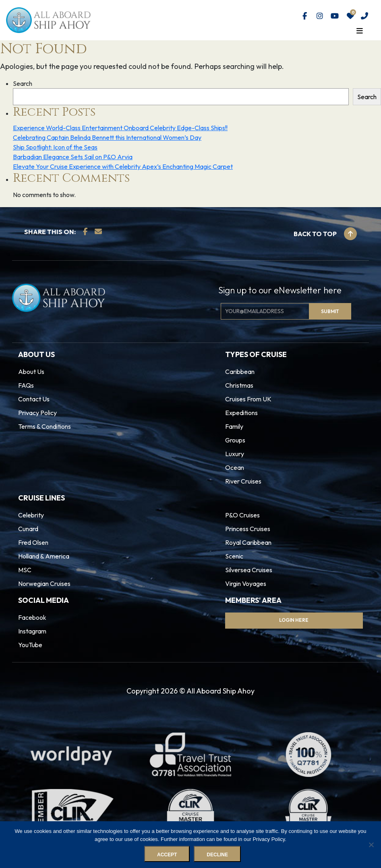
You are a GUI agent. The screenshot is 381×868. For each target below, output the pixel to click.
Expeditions (241, 413)
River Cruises (243, 481)
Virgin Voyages (246, 584)
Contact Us (34, 399)
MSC (25, 570)
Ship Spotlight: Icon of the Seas (55, 147)
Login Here (294, 620)
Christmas (239, 385)
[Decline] (371, 845)
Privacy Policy (37, 413)
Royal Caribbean (248, 542)
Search (23, 83)
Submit (330, 311)
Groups (235, 440)
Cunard (28, 529)
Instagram (32, 631)
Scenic (234, 556)
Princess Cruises (248, 529)
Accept (167, 855)
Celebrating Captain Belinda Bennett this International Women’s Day (107, 137)
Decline (217, 855)
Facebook (32, 617)
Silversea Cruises (249, 570)
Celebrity (31, 515)
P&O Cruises (242, 515)
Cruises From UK (248, 399)
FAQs (26, 385)
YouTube (30, 645)
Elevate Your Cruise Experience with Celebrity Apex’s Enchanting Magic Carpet (123, 166)
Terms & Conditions (45, 426)
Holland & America (44, 556)
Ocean (235, 467)
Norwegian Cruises (44, 584)
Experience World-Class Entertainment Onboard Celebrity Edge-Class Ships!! (120, 128)
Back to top (325, 234)
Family (234, 426)
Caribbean (240, 372)
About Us (31, 372)
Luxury (235, 454)
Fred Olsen (33, 542)
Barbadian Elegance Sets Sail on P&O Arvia (73, 157)
